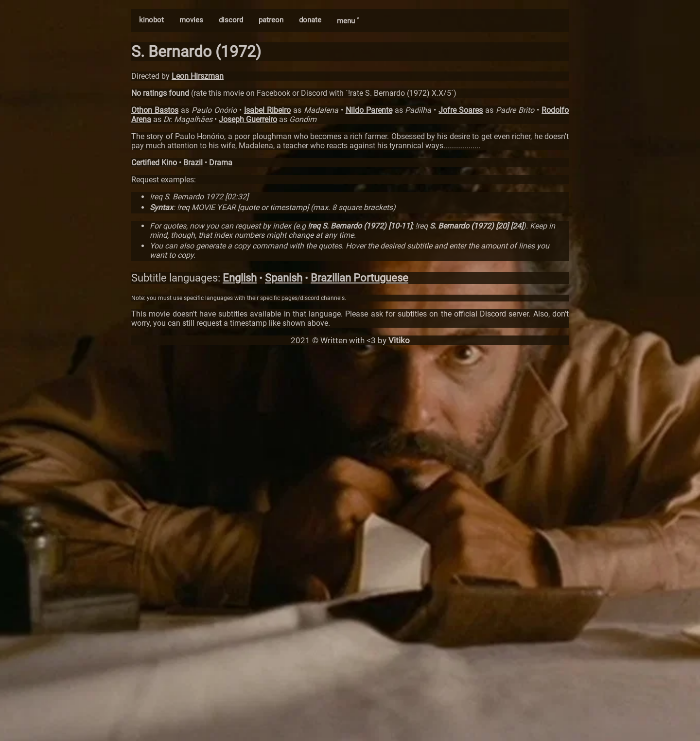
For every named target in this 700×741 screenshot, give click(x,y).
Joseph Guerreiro (248, 119)
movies (191, 20)
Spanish (284, 278)
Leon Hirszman (198, 76)
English (240, 278)
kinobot (151, 20)
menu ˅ (348, 21)
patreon (271, 20)
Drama (221, 163)
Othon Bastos (155, 110)
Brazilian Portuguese (359, 278)
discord (231, 20)
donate (310, 20)
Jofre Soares (461, 110)
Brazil (193, 163)
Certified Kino (154, 163)
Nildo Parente (369, 110)
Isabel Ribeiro (267, 110)
